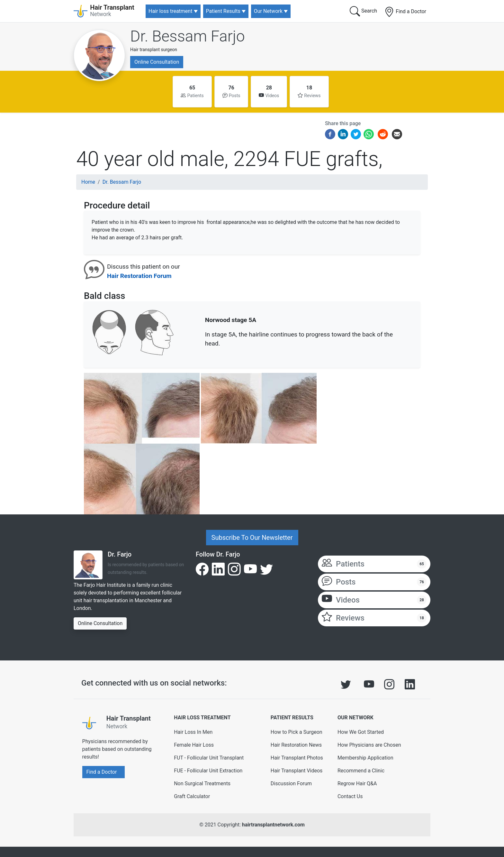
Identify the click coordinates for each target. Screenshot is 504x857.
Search (363, 11)
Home (88, 182)
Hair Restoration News (296, 745)
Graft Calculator (192, 796)
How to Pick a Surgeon (297, 732)
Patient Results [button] (223, 11)
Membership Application (365, 758)
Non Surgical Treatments (202, 783)
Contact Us (350, 796)
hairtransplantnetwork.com (273, 825)
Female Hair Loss (194, 745)
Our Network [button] (268, 11)
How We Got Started (361, 732)
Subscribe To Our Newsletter (252, 538)
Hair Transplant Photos (297, 758)
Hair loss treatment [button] (170, 11)
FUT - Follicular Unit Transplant (209, 758)
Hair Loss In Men (193, 732)
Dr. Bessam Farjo (188, 36)
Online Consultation (157, 62)
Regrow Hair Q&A (357, 783)
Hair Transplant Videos (297, 771)
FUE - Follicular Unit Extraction (208, 771)
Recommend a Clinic (361, 771)
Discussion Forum (291, 783)
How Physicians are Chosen (369, 745)
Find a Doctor (405, 12)
